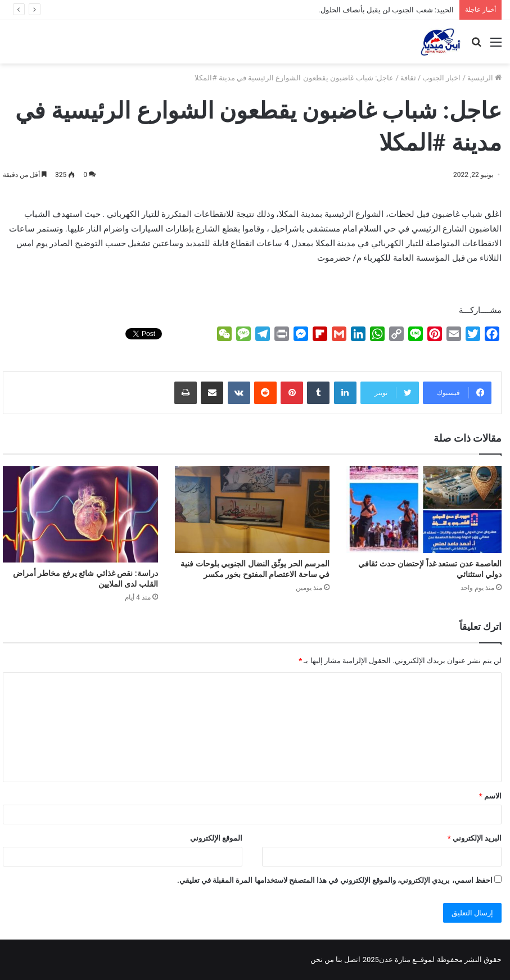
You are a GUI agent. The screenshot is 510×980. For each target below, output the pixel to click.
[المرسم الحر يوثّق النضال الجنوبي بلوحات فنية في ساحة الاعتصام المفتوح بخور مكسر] (252, 509)
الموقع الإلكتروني (216, 838)
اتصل (352, 959)
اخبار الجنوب (441, 78)
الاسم (490, 796)
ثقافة (408, 78)
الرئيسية (484, 78)
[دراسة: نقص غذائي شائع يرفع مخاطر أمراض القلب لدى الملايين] (80, 514)
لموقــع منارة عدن (407, 959)
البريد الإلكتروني (475, 838)
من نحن (322, 959)
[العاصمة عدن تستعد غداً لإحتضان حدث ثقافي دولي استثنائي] (424, 509)
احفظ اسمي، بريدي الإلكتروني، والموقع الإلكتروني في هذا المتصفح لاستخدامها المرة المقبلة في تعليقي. (335, 880)
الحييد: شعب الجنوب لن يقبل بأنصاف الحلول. (386, 10)
